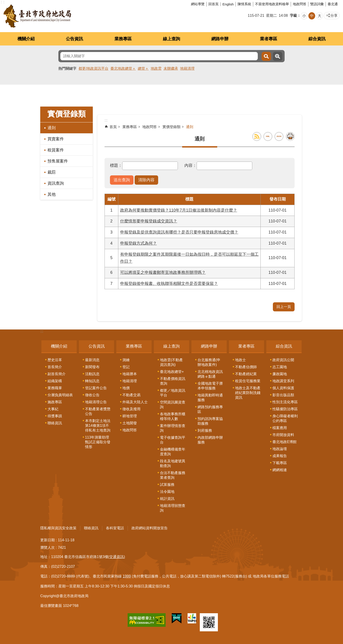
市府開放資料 (283, 435)
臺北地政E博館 (285, 442)
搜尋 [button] (266, 56)
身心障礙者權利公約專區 (285, 418)
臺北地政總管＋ (123, 68)
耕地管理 (130, 416)
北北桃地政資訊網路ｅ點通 (210, 374)
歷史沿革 (55, 360)
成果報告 (280, 456)
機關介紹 (26, 39)
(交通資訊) (117, 557)
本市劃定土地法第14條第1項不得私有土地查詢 (98, 426)
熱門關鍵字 (67, 68)
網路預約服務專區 (210, 409)
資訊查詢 (56, 183)
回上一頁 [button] (284, 307)
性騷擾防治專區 (285, 409)
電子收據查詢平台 (173, 440)
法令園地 (167, 492)
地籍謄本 (130, 374)
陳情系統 (244, 4)
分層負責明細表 (60, 395)
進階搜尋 (278, 56)
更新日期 (48, 540)
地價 (126, 388)
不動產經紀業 (246, 374)
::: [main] (106, 120)
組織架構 (55, 381)
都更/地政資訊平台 (93, 68)
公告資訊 (74, 39)
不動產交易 (131, 395)
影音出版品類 (283, 395)
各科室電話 (115, 528)
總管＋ (143, 68)
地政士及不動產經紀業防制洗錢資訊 (248, 393)
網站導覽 (198, 4)
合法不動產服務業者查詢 (173, 475)
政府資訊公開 (283, 360)
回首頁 (213, 4)
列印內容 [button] (290, 136)
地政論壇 (280, 449)
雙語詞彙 (317, 4)
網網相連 (280, 470)
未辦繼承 (171, 68)
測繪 (126, 360)
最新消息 (92, 360)
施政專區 (55, 402)
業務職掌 (55, 388)
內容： (191, 165)
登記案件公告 (96, 388)
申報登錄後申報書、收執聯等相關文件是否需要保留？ (169, 284)
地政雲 (156, 68)
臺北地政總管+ (172, 372)
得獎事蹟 (55, 416)
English (228, 4)
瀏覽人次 (48, 547)
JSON (279, 136)
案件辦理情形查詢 (173, 428)
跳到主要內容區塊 (2, 2)
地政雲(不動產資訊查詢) (171, 362)
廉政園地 (280, 374)
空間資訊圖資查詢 (173, 405)
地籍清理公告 (96, 402)
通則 (52, 128)
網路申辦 (220, 39)
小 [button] (304, 16)
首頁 (113, 127)
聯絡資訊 (55, 423)
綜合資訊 (317, 39)
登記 (126, 367)
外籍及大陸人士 (135, 402)
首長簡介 (55, 367)
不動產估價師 (246, 367)
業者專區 (269, 39)
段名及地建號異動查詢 (173, 463)
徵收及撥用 (131, 409)
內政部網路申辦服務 (210, 440)
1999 (127, 576)
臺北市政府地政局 (37, 16)
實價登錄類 (67, 114)
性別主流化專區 (285, 402)
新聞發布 (92, 367)
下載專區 (280, 463)
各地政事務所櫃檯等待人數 (173, 416)
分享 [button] (334, 16)
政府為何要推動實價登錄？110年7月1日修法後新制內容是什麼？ (179, 210)
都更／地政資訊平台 (173, 393)
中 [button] (312, 16)
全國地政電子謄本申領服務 (210, 386)
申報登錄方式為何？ (138, 243)
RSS (257, 136)
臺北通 (333, 4)
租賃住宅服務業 (248, 381)
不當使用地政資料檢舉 (272, 4)
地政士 (241, 360)
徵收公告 (92, 395)
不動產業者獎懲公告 (98, 411)
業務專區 (123, 39)
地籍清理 (187, 68)
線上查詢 (171, 39)
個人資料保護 (283, 388)
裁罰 (52, 172)
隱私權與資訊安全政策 (58, 528)
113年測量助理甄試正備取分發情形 (98, 442)
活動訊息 (92, 374)
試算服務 (167, 485)
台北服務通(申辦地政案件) (209, 362)
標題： (116, 165)
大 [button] (319, 16)
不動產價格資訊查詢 (173, 381)
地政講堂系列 (283, 381)
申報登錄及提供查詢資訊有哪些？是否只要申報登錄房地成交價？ (179, 232)
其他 (52, 194)
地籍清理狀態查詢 (173, 508)
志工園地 (280, 367)
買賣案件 (56, 139)
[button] (122, 180)
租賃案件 (56, 150)
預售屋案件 (58, 161)
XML (268, 136)
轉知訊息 (92, 381)
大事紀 (53, 409)
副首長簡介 (57, 374)
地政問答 (300, 4)
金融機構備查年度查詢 (173, 452)
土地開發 (130, 423)
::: (42, 331)
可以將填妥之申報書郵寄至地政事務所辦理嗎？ (163, 272)
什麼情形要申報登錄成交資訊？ (149, 221)
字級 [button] (293, 16)
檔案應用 (280, 428)
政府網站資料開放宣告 (150, 528)
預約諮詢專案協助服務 (210, 421)
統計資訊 (167, 499)
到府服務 (205, 431)
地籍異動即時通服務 (210, 398)
